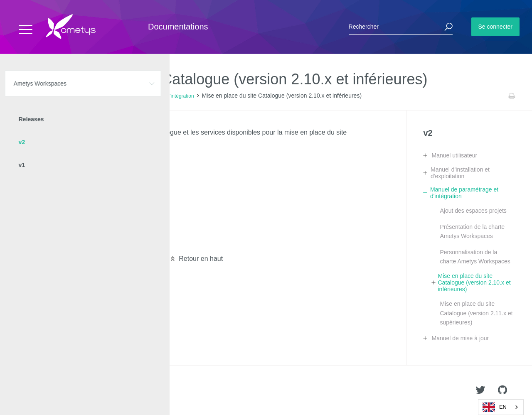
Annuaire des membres (63, 229)
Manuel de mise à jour (460, 338)
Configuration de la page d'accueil (79, 172)
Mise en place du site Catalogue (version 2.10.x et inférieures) (474, 282)
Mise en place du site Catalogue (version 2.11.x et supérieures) (476, 313)
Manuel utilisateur (454, 155)
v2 (97, 96)
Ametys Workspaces (63, 96)
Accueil (25, 96)
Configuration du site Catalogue (76, 158)
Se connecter (496, 27)
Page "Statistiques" (57, 200)
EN (495, 407)
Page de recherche (57, 215)
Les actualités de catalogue (69, 243)
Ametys (55, 390)
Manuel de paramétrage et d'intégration (151, 96)
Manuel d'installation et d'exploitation (460, 173)
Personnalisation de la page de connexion (91, 186)
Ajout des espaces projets (473, 211)
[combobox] (501, 407)
